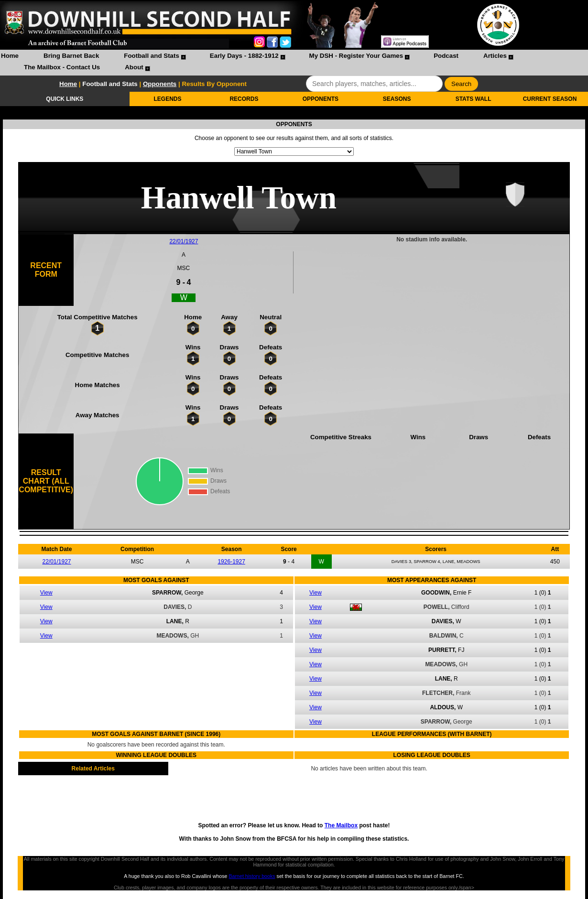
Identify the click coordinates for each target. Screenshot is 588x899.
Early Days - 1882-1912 (244, 56)
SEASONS (397, 99)
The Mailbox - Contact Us (62, 67)
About (134, 67)
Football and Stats (152, 56)
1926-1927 (231, 562)
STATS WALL (474, 99)
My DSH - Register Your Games (356, 56)
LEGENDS (168, 99)
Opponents (160, 84)
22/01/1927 (184, 241)
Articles (495, 56)
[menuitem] (10, 57)
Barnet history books (252, 876)
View (46, 593)
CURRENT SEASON (550, 99)
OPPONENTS (321, 99)
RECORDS (244, 99)
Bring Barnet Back (71, 56)
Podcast (446, 56)
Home (10, 56)
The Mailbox (341, 825)
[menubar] (294, 63)
